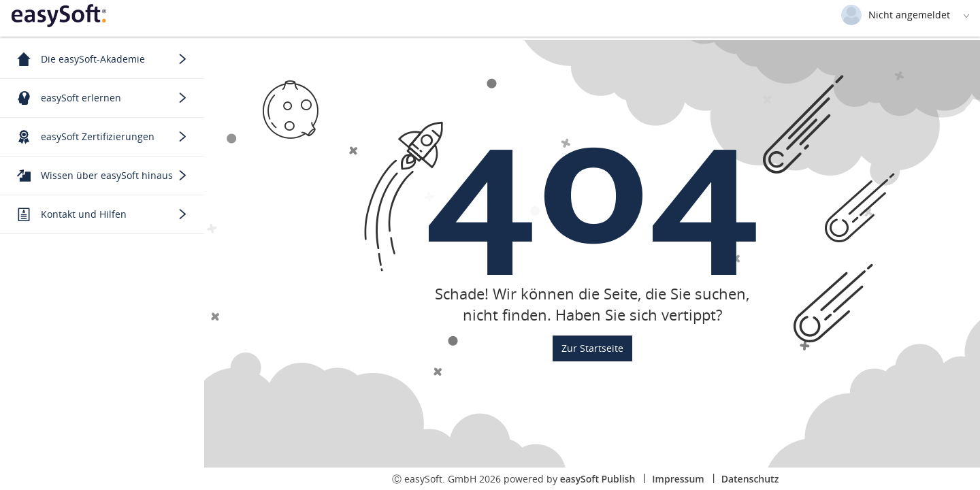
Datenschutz (750, 479)
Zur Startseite (592, 348)
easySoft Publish (598, 479)
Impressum (678, 479)
